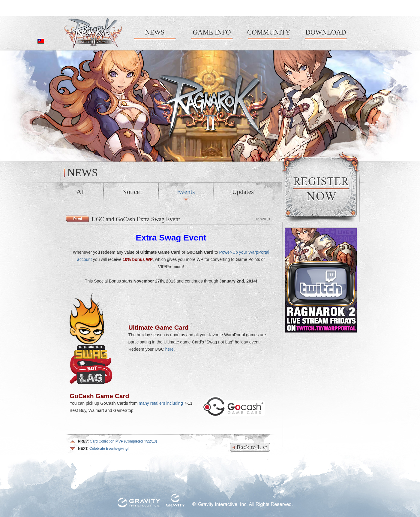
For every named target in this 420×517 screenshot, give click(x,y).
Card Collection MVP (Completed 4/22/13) (117, 441)
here (169, 349)
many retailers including (161, 403)
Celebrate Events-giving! (103, 449)
